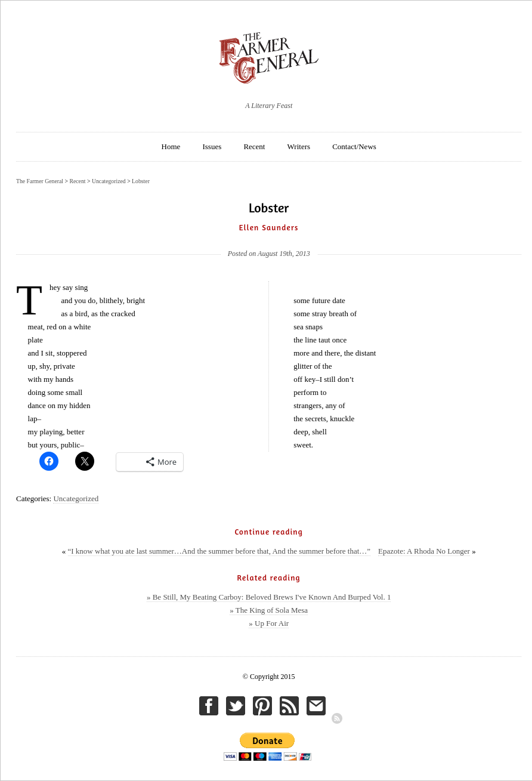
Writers (299, 146)
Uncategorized (76, 498)
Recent (254, 146)
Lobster (141, 181)
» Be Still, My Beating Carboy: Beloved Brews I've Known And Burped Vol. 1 (269, 597)
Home (171, 146)
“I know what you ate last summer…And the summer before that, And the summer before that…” (219, 551)
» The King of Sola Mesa (269, 610)
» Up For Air (269, 623)
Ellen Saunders (269, 227)
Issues (212, 146)
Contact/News (354, 146)
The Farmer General (40, 181)
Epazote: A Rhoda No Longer (424, 551)
